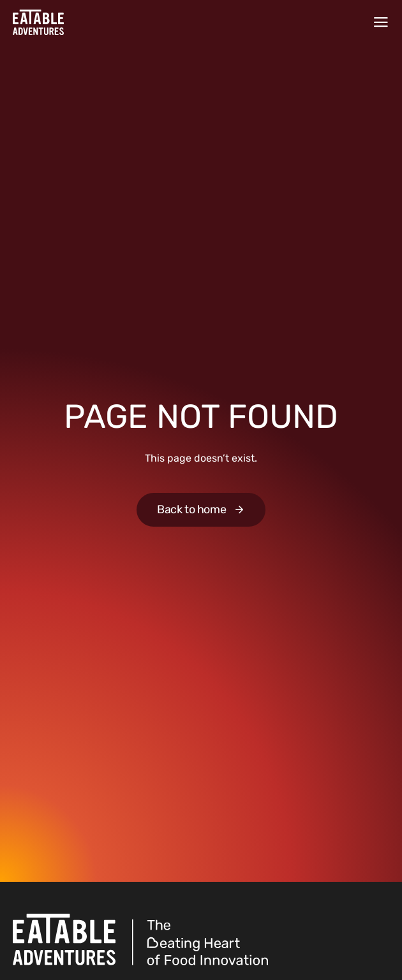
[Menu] (381, 22)
